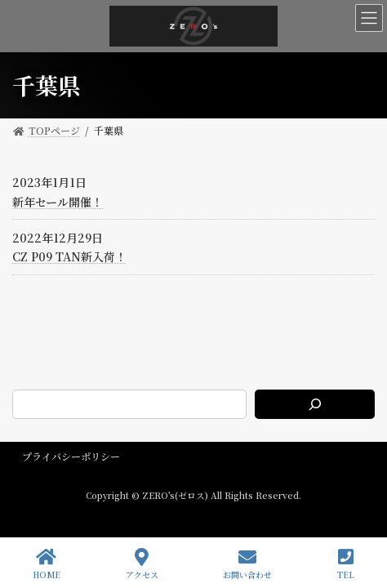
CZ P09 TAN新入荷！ (69, 256)
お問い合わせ (247, 564)
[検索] (315, 404)
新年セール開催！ (58, 202)
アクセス (142, 564)
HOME (47, 564)
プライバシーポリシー (71, 456)
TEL (346, 564)
